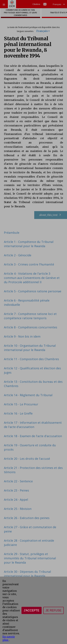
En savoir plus (9, 638)
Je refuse (53, 610)
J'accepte (32, 610)
